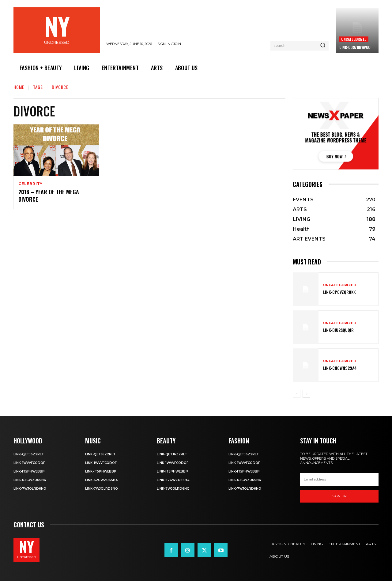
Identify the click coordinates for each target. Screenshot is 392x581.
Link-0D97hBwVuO (355, 47)
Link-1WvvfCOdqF (29, 463)
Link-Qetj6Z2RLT (29, 454)
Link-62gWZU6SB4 (30, 480)
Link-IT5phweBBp (29, 471)
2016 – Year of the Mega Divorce (49, 196)
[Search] (323, 46)
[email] (339, 479)
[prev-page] (297, 394)
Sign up (339, 496)
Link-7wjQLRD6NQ (30, 489)
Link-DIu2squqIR (338, 330)
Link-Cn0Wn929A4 (340, 368)
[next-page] (306, 394)
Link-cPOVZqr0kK (339, 292)
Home (19, 87)
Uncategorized (354, 39)
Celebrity (30, 184)
